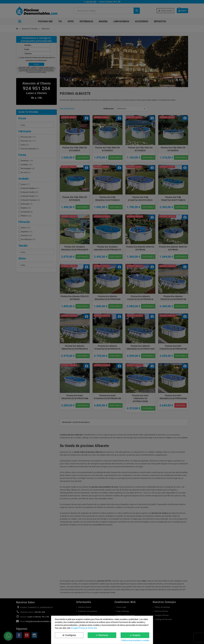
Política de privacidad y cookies (135, 640)
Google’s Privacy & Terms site (84, 628)
